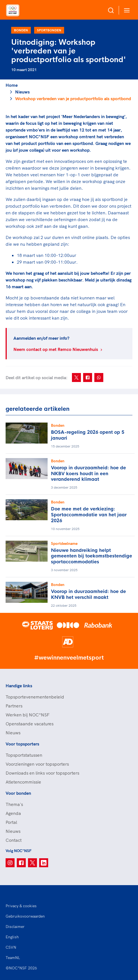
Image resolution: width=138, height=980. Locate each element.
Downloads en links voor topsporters (42, 773)
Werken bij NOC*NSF (28, 715)
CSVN (11, 947)
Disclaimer (15, 927)
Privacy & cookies (21, 906)
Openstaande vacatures (30, 724)
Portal (11, 822)
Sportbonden (49, 30)
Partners (14, 706)
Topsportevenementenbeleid (35, 697)
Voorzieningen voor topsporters (37, 764)
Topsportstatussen (24, 755)
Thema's (14, 804)
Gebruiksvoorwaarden (25, 916)
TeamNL (13, 958)
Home (12, 85)
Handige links (19, 686)
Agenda (13, 813)
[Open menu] (126, 10)
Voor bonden (18, 793)
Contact (14, 840)
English (12, 937)
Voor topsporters (22, 744)
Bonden (21, 30)
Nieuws (22, 92)
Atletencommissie (23, 782)
